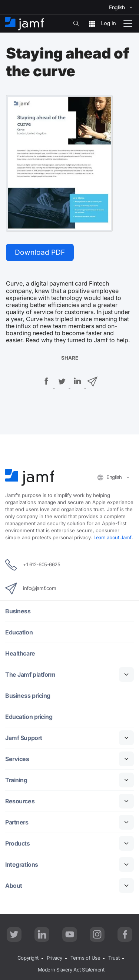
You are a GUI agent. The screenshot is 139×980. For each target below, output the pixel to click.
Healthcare (20, 654)
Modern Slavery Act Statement (71, 970)
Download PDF (40, 252)
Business (18, 611)
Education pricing (29, 717)
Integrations (22, 865)
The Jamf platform (30, 675)
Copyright (28, 958)
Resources (20, 801)
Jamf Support (24, 738)
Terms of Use (85, 958)
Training (16, 780)
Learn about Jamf (112, 537)
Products (17, 844)
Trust (114, 958)
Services (17, 759)
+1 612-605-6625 (33, 565)
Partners (17, 822)
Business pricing (28, 696)
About (14, 886)
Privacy (54, 958)
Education (19, 632)
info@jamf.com (31, 589)
